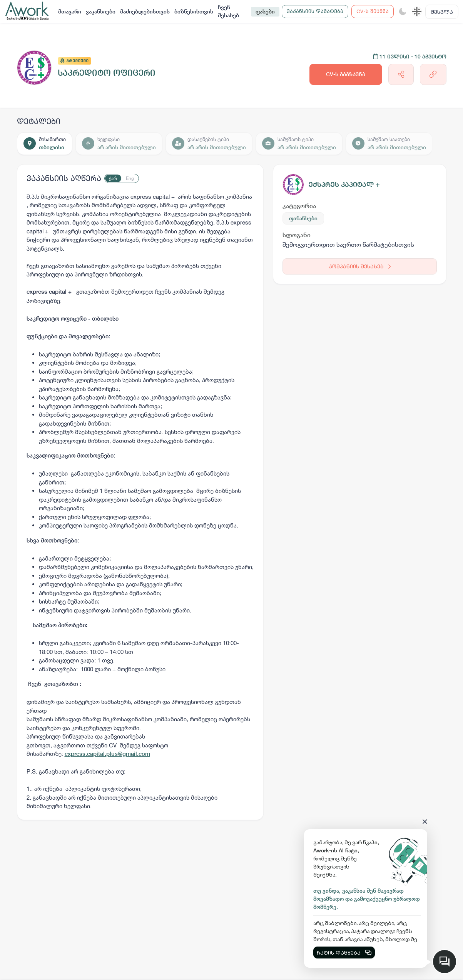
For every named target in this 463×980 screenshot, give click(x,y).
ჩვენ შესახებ (228, 11)
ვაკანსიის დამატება (315, 11)
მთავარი (70, 12)
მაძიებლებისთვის (145, 12)
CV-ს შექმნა (373, 11)
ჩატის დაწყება (344, 953)
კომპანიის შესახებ (360, 266)
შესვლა (442, 12)
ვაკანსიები (101, 12)
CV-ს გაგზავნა (346, 74)
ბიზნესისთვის (194, 12)
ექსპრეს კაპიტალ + (344, 184)
